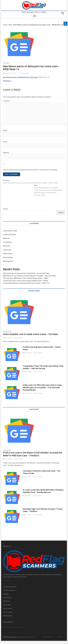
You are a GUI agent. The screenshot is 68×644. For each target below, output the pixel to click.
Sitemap (6, 581)
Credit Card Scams (9, 234)
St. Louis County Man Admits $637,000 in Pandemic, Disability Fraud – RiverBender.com (43, 491)
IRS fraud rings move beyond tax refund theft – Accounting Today (26, 273)
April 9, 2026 (27, 477)
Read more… (7, 81)
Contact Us (60, 637)
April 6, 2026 (27, 496)
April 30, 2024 (7, 338)
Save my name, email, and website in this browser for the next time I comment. (30, 170)
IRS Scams (6, 63)
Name (6, 130)
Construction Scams (10, 231)
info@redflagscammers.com (13, 627)
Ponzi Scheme (8, 257)
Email (5, 142)
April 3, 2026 (27, 515)
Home (5, 25)
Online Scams (8, 254)
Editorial (6, 238)
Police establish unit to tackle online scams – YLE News (30, 334)
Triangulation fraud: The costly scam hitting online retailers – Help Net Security (43, 367)
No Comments (23, 73)
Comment (7, 101)
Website (6, 153)
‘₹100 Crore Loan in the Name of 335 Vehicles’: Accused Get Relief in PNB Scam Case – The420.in (33, 454)
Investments (7, 242)
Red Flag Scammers (48, 637)
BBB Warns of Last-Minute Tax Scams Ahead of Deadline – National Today (29, 276)
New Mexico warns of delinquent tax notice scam (20, 77)
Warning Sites (8, 261)
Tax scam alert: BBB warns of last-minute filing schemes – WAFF (26, 278)
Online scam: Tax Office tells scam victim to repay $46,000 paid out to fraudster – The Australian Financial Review (42, 388)
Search (5, 209)
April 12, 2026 (7, 459)
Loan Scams (7, 250)
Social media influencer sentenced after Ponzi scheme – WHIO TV (26, 283)
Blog (10, 25)
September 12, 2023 (10, 73)
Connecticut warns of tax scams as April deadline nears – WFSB (25, 281)
